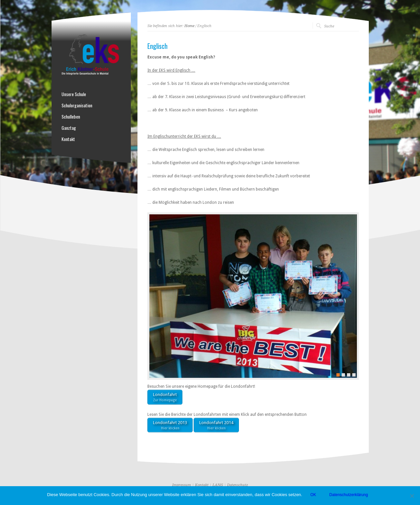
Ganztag (69, 128)
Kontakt (68, 139)
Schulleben (71, 117)
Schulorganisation (77, 105)
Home (189, 26)
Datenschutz (238, 485)
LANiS (218, 485)
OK (313, 495)
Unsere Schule (74, 94)
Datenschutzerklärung (349, 495)
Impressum (182, 485)
